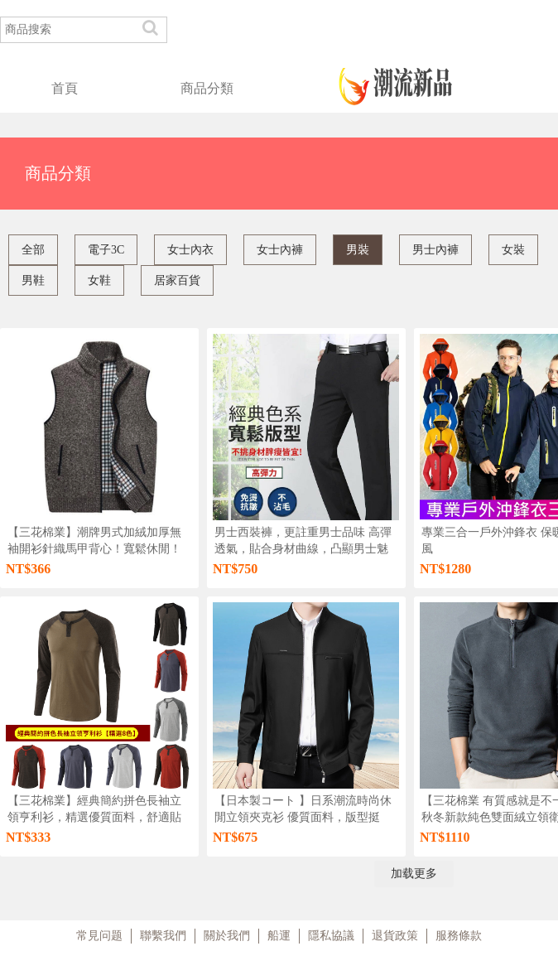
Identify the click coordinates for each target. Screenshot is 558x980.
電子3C (106, 250)
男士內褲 (435, 250)
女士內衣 (190, 250)
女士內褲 (280, 250)
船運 (279, 936)
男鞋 (33, 280)
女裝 (513, 250)
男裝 (358, 250)
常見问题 (99, 936)
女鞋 (99, 280)
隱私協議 (331, 936)
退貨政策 (395, 936)
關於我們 (227, 936)
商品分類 (207, 88)
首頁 (65, 88)
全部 (33, 250)
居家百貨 (177, 280)
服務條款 (459, 936)
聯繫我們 (163, 936)
